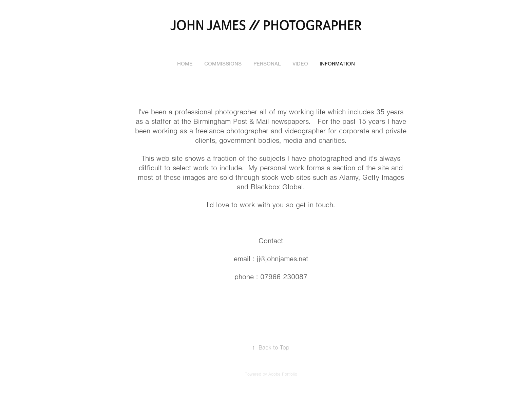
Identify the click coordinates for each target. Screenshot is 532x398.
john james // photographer (266, 25)
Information (337, 64)
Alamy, (350, 178)
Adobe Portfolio (283, 374)
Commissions (223, 64)
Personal (267, 64)
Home (185, 64)
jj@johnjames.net (282, 259)
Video (300, 64)
